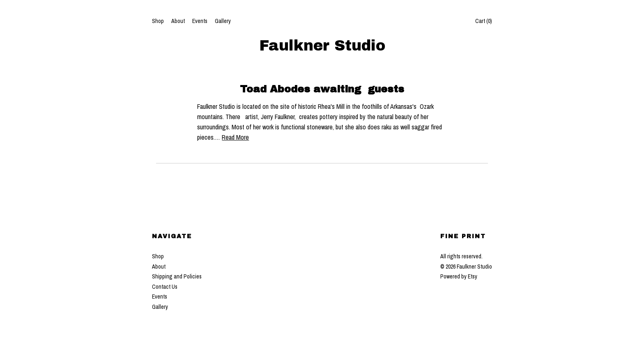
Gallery (223, 21)
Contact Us (165, 287)
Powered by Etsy (459, 276)
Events (200, 21)
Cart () (484, 21)
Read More (235, 137)
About (178, 21)
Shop (158, 21)
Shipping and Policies (177, 276)
